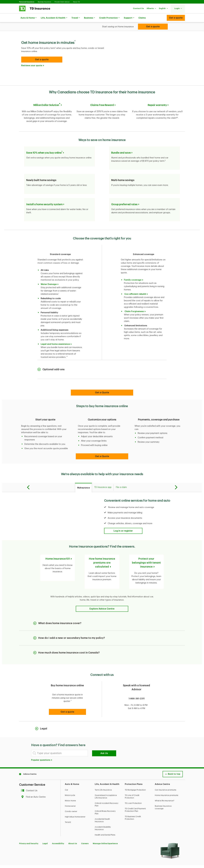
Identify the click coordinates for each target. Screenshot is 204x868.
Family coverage (133, 271)
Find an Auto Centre (34, 784)
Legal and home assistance (55, 335)
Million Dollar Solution (47, 98)
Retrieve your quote (32, 58)
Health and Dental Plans (105, 822)
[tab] (84, 478)
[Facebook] (22, 858)
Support (129, 18)
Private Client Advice (62, 2)
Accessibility (58, 831)
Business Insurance (44, 2)
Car (67, 777)
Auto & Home (29, 18)
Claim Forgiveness (134, 302)
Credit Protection (109, 18)
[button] (138, 8)
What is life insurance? (165, 788)
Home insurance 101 (58, 550)
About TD (76, 2)
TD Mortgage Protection (135, 777)
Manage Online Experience (105, 831)
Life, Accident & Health (54, 18)
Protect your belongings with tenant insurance (146, 553)
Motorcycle (70, 783)
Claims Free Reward (102, 98)
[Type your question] (59, 741)
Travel (76, 18)
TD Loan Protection (133, 791)
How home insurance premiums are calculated (102, 553)
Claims (142, 18)
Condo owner (71, 799)
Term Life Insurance (103, 777)
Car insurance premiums (166, 777)
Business (89, 18)
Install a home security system (44, 195)
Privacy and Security (29, 831)
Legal (45, 831)
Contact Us (30, 778)
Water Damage (49, 275)
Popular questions (42, 748)
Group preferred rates (124, 195)
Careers (85, 831)
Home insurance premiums (167, 783)
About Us (73, 831)
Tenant (68, 810)
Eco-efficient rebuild (135, 285)
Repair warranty (157, 98)
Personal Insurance (27, 2)
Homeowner (70, 794)
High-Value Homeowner (75, 804)
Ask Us (104, 741)
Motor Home (70, 788)
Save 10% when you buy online (44, 144)
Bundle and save (121, 144)
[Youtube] (28, 858)
